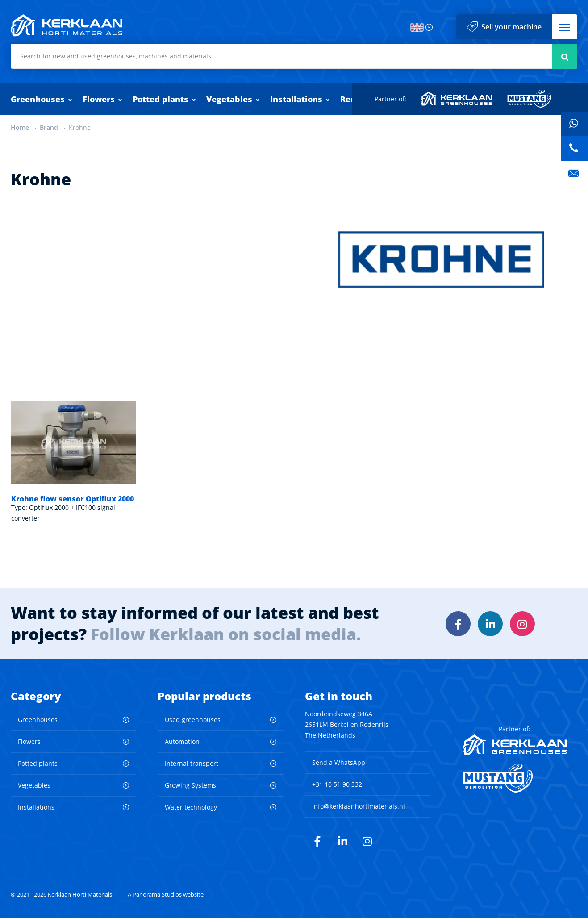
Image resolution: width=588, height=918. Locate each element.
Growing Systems (190, 785)
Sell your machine (511, 27)
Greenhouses (38, 99)
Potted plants (161, 99)
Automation (182, 741)
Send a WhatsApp (339, 762)
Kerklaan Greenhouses (457, 99)
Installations (296, 99)
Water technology (191, 807)
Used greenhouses (193, 720)
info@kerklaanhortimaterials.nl (359, 806)
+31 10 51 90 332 (337, 784)
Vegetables (229, 99)
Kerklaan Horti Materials (67, 25)
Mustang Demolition (529, 99)
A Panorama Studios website (166, 895)
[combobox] (294, 56)
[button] (565, 27)
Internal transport (192, 763)
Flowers (99, 99)
